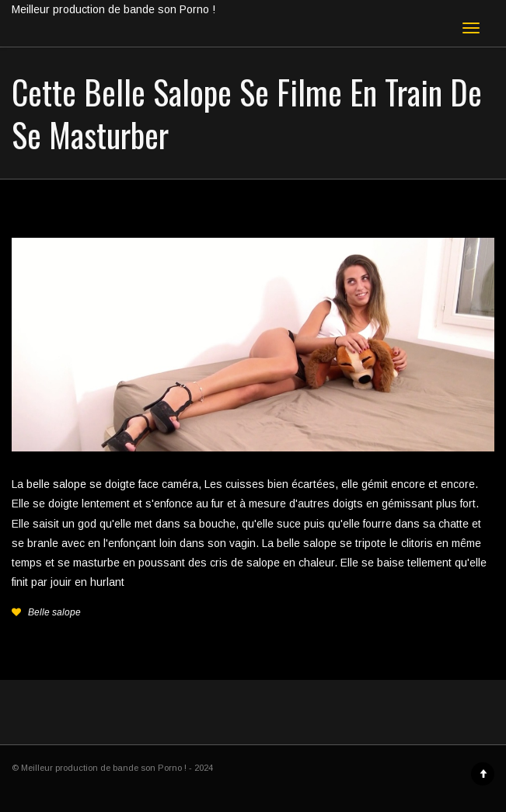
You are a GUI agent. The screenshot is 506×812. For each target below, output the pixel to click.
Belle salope (54, 612)
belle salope (56, 484)
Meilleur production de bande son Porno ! (113, 9)
